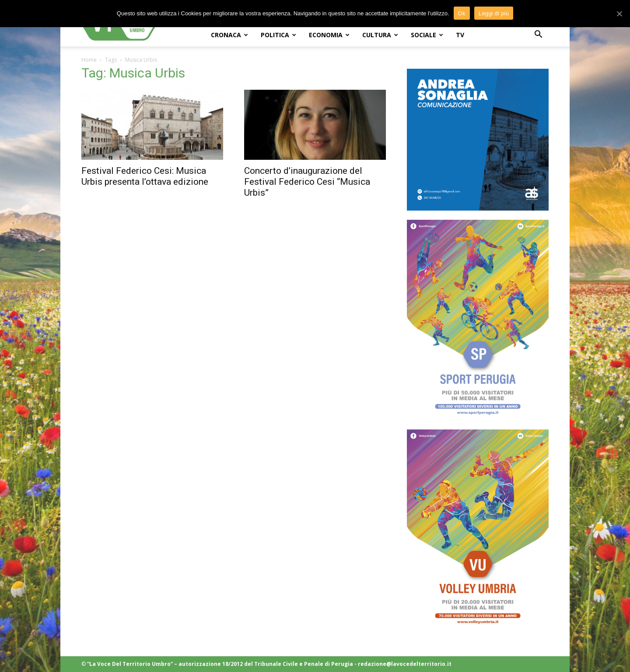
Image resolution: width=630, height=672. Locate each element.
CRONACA (229, 35)
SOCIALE (427, 35)
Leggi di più (494, 13)
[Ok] (619, 14)
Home (89, 60)
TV (460, 35)
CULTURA (380, 35)
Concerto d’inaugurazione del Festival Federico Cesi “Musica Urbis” (307, 182)
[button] (538, 35)
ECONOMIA (329, 35)
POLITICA (278, 35)
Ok (462, 13)
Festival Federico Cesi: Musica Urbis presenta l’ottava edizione (145, 176)
